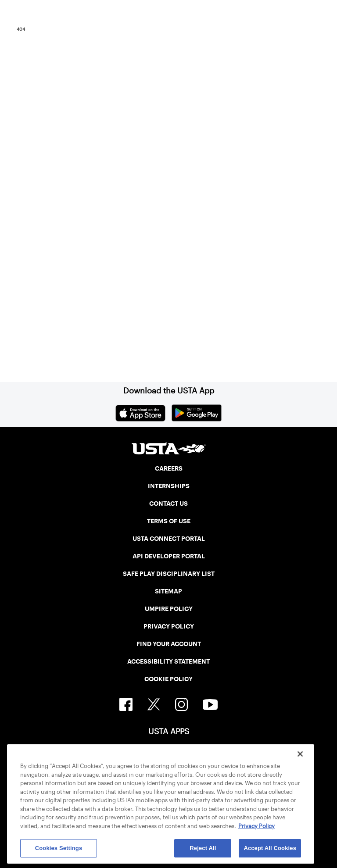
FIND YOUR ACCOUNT (169, 644)
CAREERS (169, 468)
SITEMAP (168, 591)
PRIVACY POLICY (169, 626)
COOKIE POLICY (168, 679)
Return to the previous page (100, 248)
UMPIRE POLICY (169, 609)
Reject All (203, 848)
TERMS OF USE (169, 521)
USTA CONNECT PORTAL (169, 539)
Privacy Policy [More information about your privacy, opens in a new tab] (256, 826)
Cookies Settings (59, 848)
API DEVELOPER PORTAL (169, 556)
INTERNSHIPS (169, 486)
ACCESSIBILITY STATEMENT (168, 661)
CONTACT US (168, 504)
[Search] (328, 29)
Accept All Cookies (270, 848)
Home (50, 340)
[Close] (300, 754)
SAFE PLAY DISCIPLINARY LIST (169, 574)
